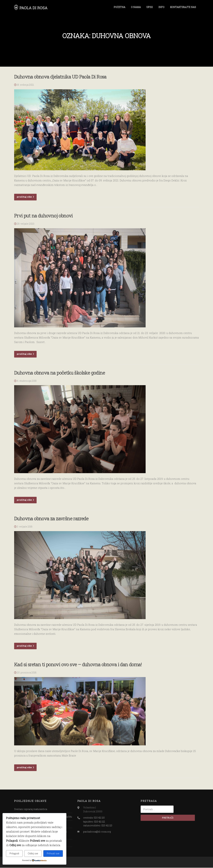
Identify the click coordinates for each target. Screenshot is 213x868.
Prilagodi (14, 853)
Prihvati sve (53, 853)
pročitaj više (25, 197)
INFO (161, 7)
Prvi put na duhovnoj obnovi (43, 216)
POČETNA (119, 7)
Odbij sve (33, 853)
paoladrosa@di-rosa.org (97, 832)
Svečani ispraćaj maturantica (31, 809)
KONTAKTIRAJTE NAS (183, 7)
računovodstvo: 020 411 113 (98, 826)
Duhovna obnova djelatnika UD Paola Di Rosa (60, 77)
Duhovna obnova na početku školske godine (59, 373)
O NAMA (136, 7)
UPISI (150, 7)
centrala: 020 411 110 (94, 818)
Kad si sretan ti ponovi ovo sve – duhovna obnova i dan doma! (78, 665)
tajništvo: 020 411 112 (94, 822)
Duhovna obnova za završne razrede (51, 519)
